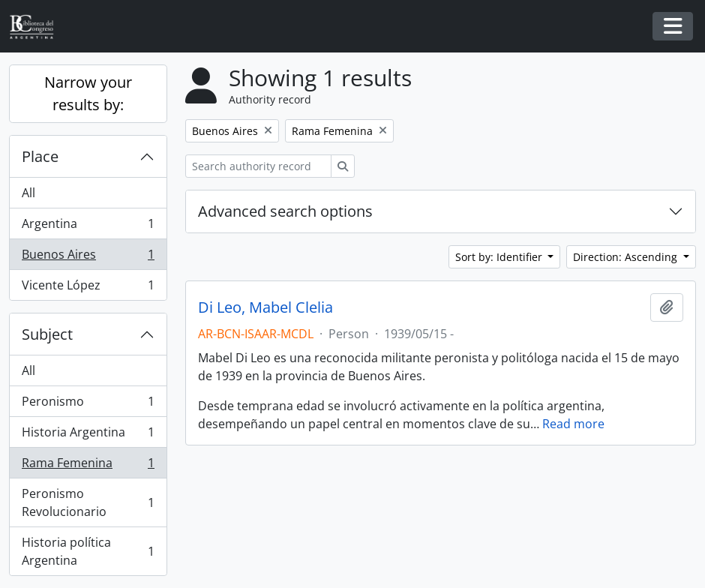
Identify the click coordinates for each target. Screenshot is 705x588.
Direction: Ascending (627, 257)
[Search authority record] (258, 166)
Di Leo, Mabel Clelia (265, 307)
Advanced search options (285, 211)
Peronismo (88, 405)
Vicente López (88, 288)
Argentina (88, 227)
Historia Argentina (88, 435)
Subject (47, 334)
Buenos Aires (88, 258)
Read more (573, 424)
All (28, 193)
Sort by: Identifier (500, 257)
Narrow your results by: (88, 93)
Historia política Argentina (88, 551)
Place (40, 156)
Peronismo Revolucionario (88, 502)
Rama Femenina (88, 466)
